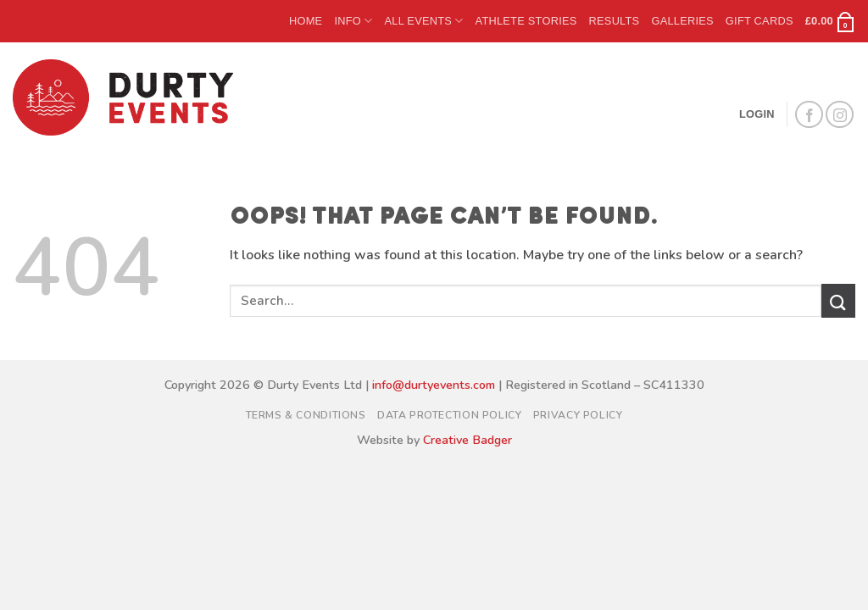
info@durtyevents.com (434, 385)
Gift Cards (759, 21)
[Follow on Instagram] (840, 115)
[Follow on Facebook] (809, 115)
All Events (423, 21)
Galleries (682, 21)
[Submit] (838, 300)
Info (353, 21)
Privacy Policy (578, 415)
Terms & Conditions (306, 415)
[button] (830, 21)
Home (306, 21)
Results (615, 21)
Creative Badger (467, 440)
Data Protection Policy (449, 415)
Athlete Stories (526, 21)
